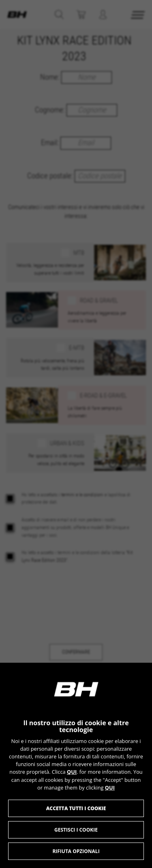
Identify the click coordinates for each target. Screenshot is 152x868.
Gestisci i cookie (76, 830)
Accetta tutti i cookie (76, 808)
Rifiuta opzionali (76, 851)
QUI (72, 772)
